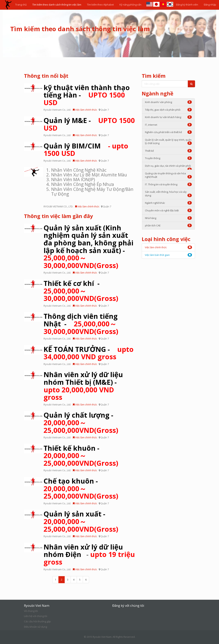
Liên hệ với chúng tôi (36, 616)
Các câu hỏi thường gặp (37, 621)
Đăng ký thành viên (187, 5)
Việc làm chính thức (85, 110)
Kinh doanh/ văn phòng (168, 102)
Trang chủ (21, 5)
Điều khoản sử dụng (35, 627)
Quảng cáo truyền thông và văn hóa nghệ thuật (168, 175)
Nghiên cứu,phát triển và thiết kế (168, 132)
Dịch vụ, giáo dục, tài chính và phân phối (168, 167)
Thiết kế (168, 151)
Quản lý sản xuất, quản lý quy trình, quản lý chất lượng (168, 142)
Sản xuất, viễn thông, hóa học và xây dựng (168, 194)
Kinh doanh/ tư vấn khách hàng (168, 117)
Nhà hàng (168, 218)
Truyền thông (168, 158)
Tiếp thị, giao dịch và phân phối (168, 110)
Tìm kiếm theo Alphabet (100, 5)
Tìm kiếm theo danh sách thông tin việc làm (57, 5)
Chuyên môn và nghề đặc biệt (168, 210)
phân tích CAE (168, 225)
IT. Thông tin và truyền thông (168, 184)
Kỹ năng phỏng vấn (130, 5)
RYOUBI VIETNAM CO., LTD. (58, 206)
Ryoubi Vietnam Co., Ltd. (57, 110)
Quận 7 (105, 110)
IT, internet (168, 125)
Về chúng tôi (31, 611)
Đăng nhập (210, 5)
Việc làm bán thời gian (157, 255)
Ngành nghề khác (168, 203)
